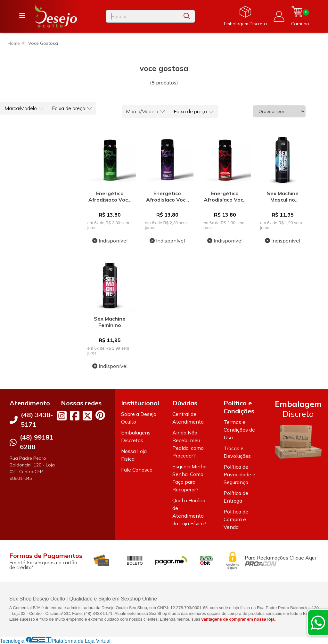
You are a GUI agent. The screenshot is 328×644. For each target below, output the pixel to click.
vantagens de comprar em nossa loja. (239, 619)
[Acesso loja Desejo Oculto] (279, 16)
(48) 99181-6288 (38, 442)
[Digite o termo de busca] (142, 16)
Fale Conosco (137, 470)
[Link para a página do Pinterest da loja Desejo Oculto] (100, 415)
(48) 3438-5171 (37, 420)
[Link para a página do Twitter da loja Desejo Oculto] (87, 416)
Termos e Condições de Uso (239, 430)
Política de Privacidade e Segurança (239, 475)
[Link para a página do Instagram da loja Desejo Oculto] (62, 416)
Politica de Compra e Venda (236, 520)
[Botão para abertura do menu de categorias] (22, 16)
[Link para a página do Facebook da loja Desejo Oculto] (75, 416)
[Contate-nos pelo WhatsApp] (318, 623)
